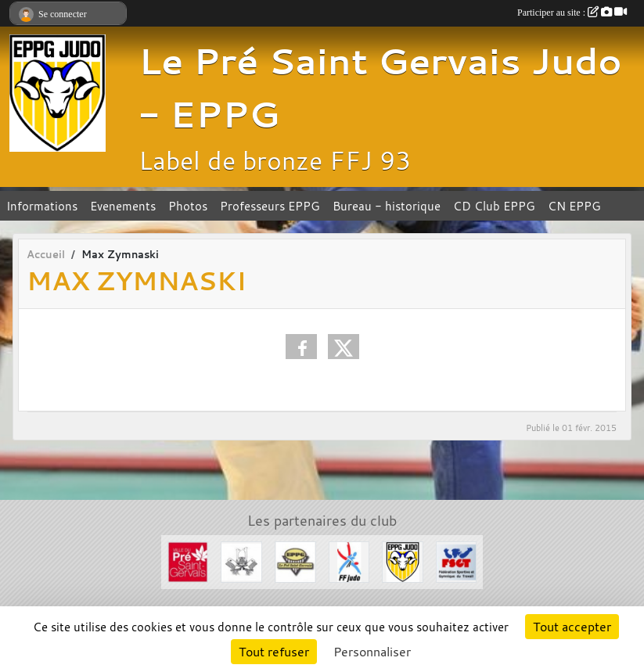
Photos (188, 206)
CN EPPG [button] (574, 206)
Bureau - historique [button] (387, 206)
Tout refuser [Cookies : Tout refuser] (274, 652)
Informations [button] (42, 206)
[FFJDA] (349, 560)
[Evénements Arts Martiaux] (241, 560)
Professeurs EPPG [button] (270, 206)
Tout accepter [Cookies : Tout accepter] (572, 627)
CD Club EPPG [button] (494, 206)
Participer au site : (572, 13)
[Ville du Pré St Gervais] (188, 560)
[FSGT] (457, 560)
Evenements (123, 206)
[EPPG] (295, 560)
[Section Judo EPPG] (403, 560)
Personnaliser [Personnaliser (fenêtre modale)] (372, 652)
